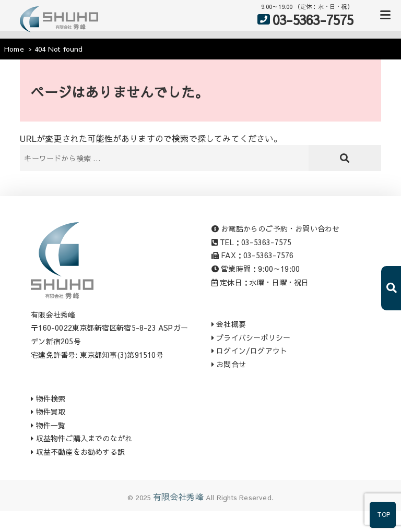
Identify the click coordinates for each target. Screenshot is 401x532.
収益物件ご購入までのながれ (81, 438)
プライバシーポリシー (251, 337)
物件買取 (48, 412)
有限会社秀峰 (178, 497)
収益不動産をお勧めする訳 (78, 452)
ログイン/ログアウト (249, 350)
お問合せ (229, 364)
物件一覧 (48, 425)
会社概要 (229, 324)
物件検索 (48, 398)
